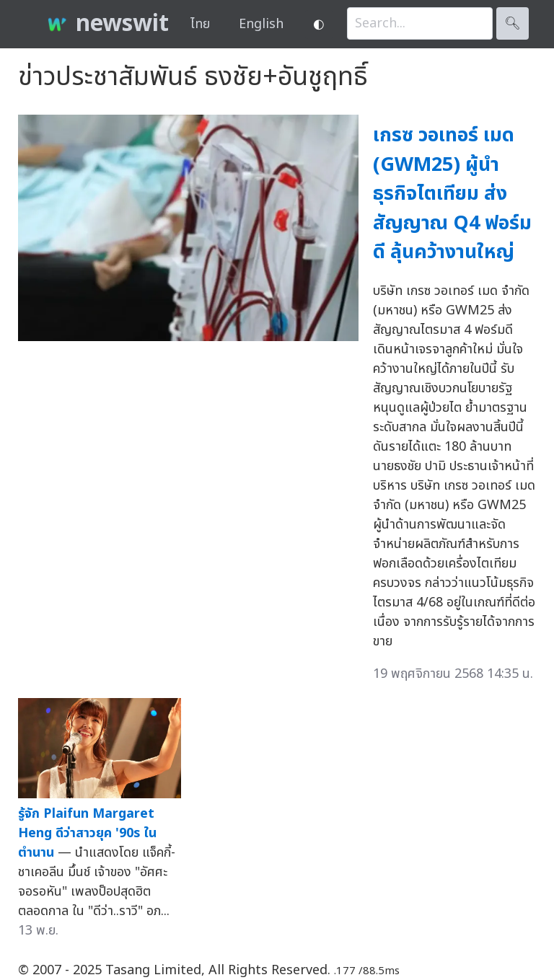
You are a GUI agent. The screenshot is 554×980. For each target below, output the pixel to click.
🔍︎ (513, 23)
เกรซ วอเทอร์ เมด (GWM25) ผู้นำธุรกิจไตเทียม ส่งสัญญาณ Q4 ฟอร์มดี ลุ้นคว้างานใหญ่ (452, 194)
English (261, 24)
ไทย (200, 24)
